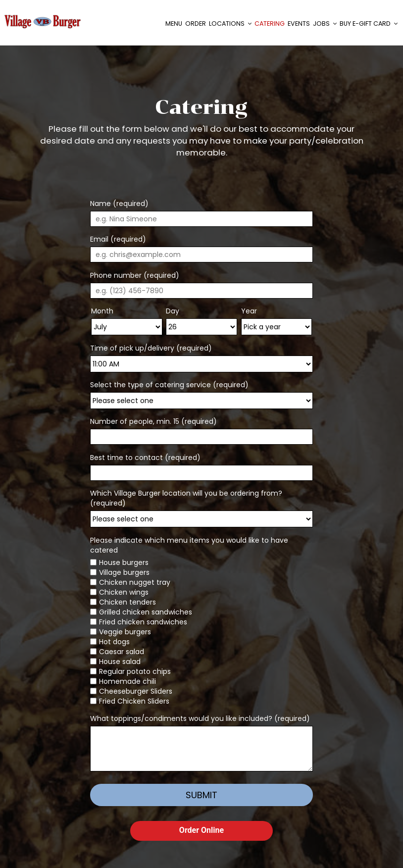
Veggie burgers (125, 632)
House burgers (124, 562)
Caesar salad (122, 652)
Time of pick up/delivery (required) (151, 348)
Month (102, 311)
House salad (120, 662)
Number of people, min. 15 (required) (153, 421)
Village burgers (124, 572)
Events (298, 25)
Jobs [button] (324, 25)
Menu (173, 25)
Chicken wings (124, 592)
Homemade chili (127, 681)
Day (173, 311)
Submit (201, 795)
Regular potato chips (135, 671)
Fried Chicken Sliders (134, 701)
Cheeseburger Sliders (136, 691)
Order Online (201, 830)
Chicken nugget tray (135, 582)
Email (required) (118, 239)
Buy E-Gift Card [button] (368, 25)
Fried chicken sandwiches (143, 622)
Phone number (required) (135, 275)
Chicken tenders (127, 602)
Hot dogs (114, 642)
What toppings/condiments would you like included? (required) (200, 718)
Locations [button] (229, 25)
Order (195, 25)
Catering (269, 25)
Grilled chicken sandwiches (146, 612)
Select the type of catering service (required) (169, 385)
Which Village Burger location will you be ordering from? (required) (186, 498)
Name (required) (119, 204)
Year (249, 311)
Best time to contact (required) (145, 458)
